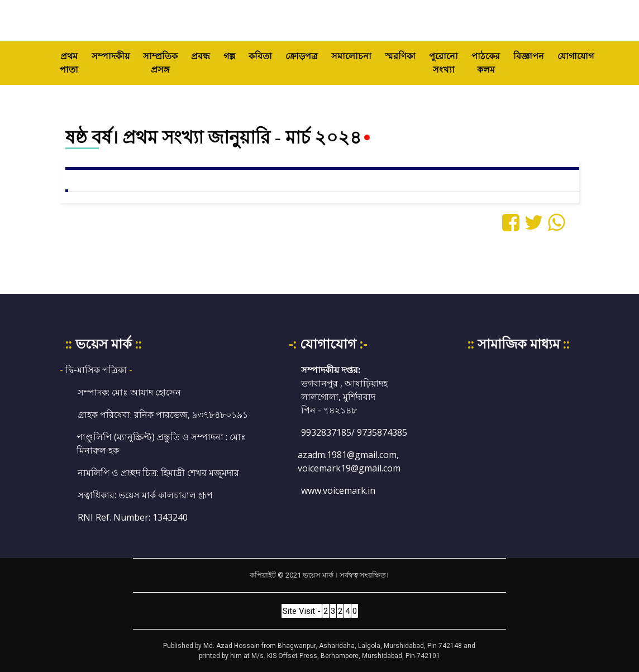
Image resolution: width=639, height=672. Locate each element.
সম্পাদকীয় (111, 56)
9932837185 (326, 432)
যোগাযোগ (576, 56)
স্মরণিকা (400, 56)
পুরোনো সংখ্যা (444, 63)
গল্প (229, 56)
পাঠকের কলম (486, 63)
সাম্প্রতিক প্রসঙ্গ (160, 63)
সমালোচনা (351, 56)
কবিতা (260, 56)
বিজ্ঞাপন (529, 56)
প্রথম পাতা (72, 63)
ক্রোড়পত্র (302, 56)
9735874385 (382, 432)
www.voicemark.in (338, 490)
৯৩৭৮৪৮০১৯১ (220, 414)
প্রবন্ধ (201, 56)
